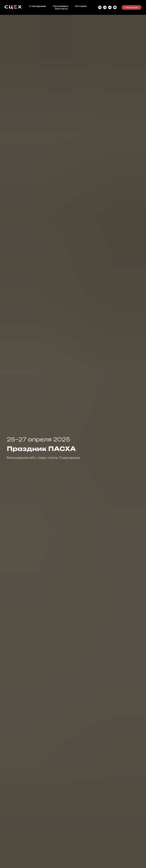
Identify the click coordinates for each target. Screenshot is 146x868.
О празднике (38, 6)
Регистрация (132, 7)
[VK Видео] (110, 7)
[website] (100, 7)
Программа (61, 6)
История (81, 6)
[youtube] (115, 7)
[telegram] (105, 7)
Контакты (61, 9)
